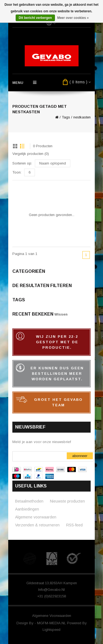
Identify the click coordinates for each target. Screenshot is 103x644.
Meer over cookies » (73, 18)
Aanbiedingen (27, 509)
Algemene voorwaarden (36, 517)
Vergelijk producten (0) (31, 154)
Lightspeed (51, 630)
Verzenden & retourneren (37, 525)
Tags (66, 117)
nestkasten (82, 117)
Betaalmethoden (29, 501)
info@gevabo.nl (51, 590)
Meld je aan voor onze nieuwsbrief (42, 442)
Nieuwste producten (67, 501)
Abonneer (80, 456)
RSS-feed (74, 525)
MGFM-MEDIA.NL (52, 623)
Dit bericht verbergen (35, 18)
